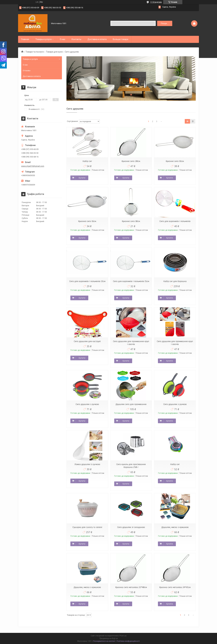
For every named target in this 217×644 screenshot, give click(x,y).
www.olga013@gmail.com (33, 166)
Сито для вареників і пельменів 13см (87, 281)
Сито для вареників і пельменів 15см (131, 281)
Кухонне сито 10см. (131, 221)
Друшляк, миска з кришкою (175, 527)
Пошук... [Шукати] (165, 23)
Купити (82, 178)
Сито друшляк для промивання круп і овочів (131, 343)
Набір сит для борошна (175, 281)
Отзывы (27, 71)
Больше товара (121, 39)
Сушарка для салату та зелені (87, 527)
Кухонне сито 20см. (131, 161)
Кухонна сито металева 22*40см (131, 587)
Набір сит (87, 161)
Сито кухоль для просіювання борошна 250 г (131, 466)
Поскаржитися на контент (104, 641)
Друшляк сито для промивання (131, 404)
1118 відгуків (156, 2)
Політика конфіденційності (128, 641)
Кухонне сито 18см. (175, 161)
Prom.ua (123, 636)
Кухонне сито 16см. (87, 221)
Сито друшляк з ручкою (87, 404)
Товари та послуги (35, 52)
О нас (63, 39)
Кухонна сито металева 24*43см (175, 587)
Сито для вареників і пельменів (175, 221)
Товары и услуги (43, 39)
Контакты (76, 39)
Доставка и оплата (97, 39)
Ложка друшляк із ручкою (87, 464)
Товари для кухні (54, 52)
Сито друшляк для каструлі (87, 341)
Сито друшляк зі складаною (131, 527)
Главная (25, 39)
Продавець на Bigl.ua (109, 638)
